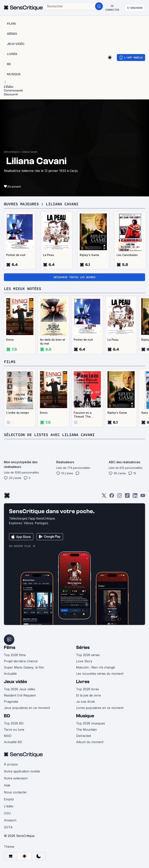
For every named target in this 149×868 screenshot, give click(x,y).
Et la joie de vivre (88, 695)
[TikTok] (127, 497)
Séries (83, 647)
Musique (85, 716)
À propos (11, 764)
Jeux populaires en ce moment (27, 708)
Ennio (10, 340)
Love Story (84, 661)
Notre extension (16, 778)
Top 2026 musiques (91, 723)
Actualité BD (13, 742)
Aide (7, 785)
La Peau (49, 255)
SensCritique (11, 152)
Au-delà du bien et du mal (53, 342)
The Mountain (86, 730)
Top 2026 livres (87, 689)
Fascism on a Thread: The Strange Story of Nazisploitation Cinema (85, 415)
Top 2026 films (15, 655)
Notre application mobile (22, 771)
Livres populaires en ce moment (100, 708)
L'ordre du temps (18, 413)
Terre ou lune (14, 730)
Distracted (83, 736)
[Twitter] (104, 497)
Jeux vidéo (16, 682)
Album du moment (90, 742)
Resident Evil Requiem (20, 695)
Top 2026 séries (88, 655)
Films (10, 647)
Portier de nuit (16, 255)
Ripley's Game (89, 255)
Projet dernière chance (21, 661)
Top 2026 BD (14, 723)
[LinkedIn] (135, 497)
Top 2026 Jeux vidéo (19, 689)
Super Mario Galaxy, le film (24, 667)
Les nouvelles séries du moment (100, 674)
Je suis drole (85, 702)
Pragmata (11, 702)
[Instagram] (120, 497)
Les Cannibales (127, 255)
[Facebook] (112, 497)
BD (7, 716)
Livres (83, 682)
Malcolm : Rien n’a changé (95, 667)
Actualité (10, 674)
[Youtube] (143, 497)
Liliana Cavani (29, 152)
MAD (8, 736)
